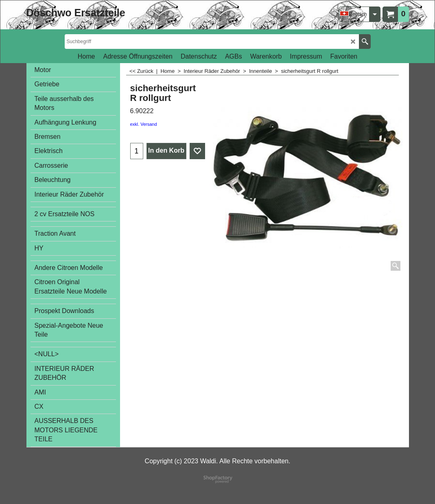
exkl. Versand (144, 124)
